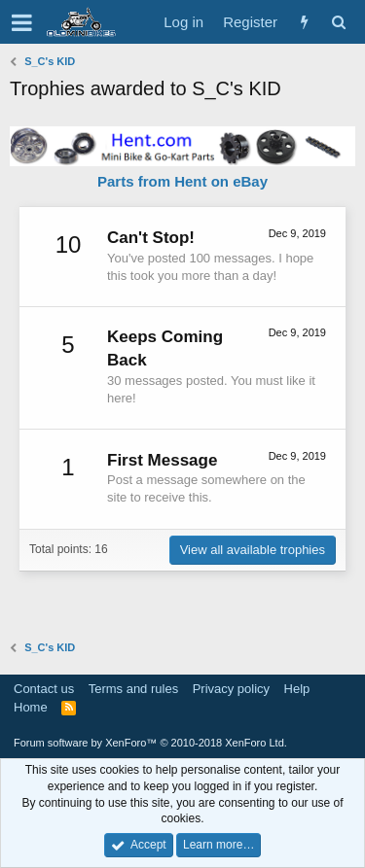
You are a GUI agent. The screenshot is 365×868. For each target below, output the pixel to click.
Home (31, 707)
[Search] (338, 22)
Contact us (44, 689)
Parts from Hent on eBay (182, 181)
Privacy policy (231, 689)
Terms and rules (133, 689)
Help (297, 689)
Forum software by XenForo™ (150, 743)
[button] (22, 22)
